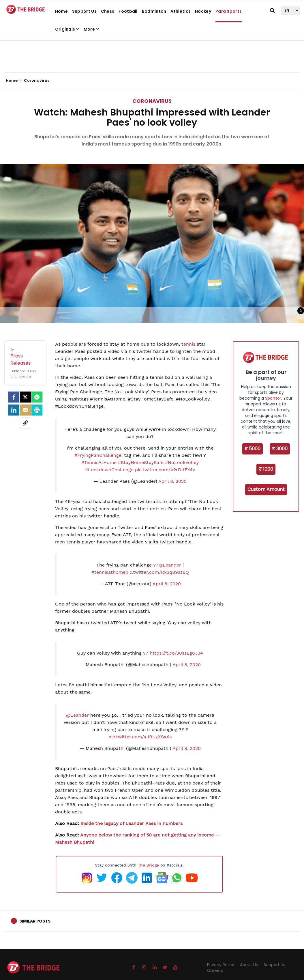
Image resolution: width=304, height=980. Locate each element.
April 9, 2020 (187, 748)
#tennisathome (108, 572)
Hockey (203, 11)
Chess (108, 11)
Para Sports (229, 11)
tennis (188, 344)
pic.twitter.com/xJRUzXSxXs (140, 737)
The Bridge (148, 865)
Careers (215, 970)
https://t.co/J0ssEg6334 (176, 653)
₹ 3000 (280, 449)
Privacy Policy (221, 965)
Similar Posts (35, 921)
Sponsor (273, 398)
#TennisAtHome (99, 462)
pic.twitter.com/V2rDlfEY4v (165, 470)
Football (128, 11)
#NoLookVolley (182, 462)
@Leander (170, 565)
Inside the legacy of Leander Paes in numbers (132, 823)
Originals (67, 29)
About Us (249, 965)
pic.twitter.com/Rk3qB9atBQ (157, 572)
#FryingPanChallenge (98, 455)
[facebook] (14, 397)
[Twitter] (25, 397)
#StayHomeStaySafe (141, 462)
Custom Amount (266, 489)
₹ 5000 (253, 449)
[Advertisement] (152, 55)
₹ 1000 (266, 469)
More (91, 29)
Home (61, 11)
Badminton (154, 11)
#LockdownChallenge (109, 470)
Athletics (181, 11)
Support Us (84, 11)
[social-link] (25, 423)
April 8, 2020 (172, 481)
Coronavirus (152, 101)
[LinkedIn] (14, 410)
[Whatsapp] (37, 397)
